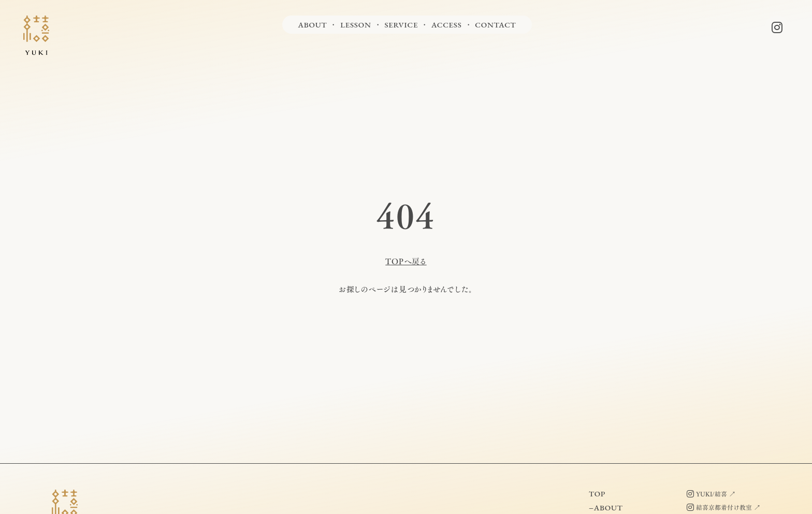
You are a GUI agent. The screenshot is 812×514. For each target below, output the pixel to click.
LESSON (356, 25)
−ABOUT (606, 508)
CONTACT (495, 25)
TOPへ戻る (406, 261)
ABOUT (312, 25)
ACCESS (447, 25)
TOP (597, 494)
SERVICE (401, 25)
